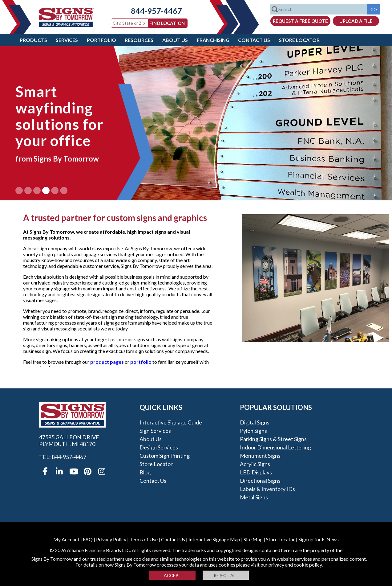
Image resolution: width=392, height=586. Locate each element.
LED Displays (256, 472)
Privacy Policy (111, 539)
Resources (139, 40)
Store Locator (299, 40)
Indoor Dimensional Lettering (275, 447)
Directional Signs (260, 481)
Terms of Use (144, 539)
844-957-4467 (152, 11)
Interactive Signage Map (214, 539)
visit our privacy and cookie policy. (287, 565)
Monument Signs (260, 456)
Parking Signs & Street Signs (273, 439)
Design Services (159, 447)
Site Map (253, 539)
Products (33, 40)
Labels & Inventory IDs (267, 489)
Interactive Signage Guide (171, 422)
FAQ (88, 539)
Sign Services (155, 431)
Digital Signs (255, 422)
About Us (175, 40)
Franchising (213, 40)
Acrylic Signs (255, 464)
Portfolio (101, 40)
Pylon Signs (253, 431)
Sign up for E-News (319, 539)
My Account (66, 539)
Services (67, 40)
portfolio (141, 362)
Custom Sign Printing (165, 456)
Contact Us (254, 40)
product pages (107, 362)
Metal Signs (254, 497)
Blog (145, 472)
